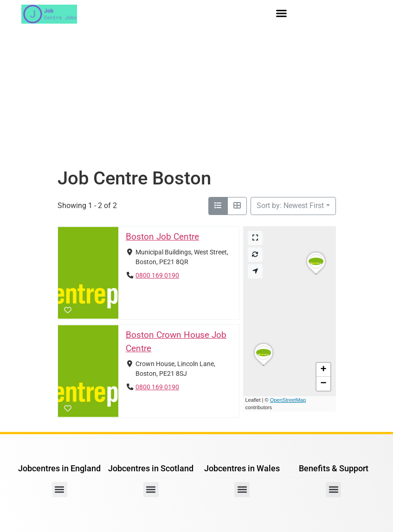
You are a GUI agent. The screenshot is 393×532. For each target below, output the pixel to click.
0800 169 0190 (157, 275)
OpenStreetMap (288, 400)
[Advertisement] (196, 98)
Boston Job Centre (162, 237)
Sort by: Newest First (290, 206)
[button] (282, 13)
